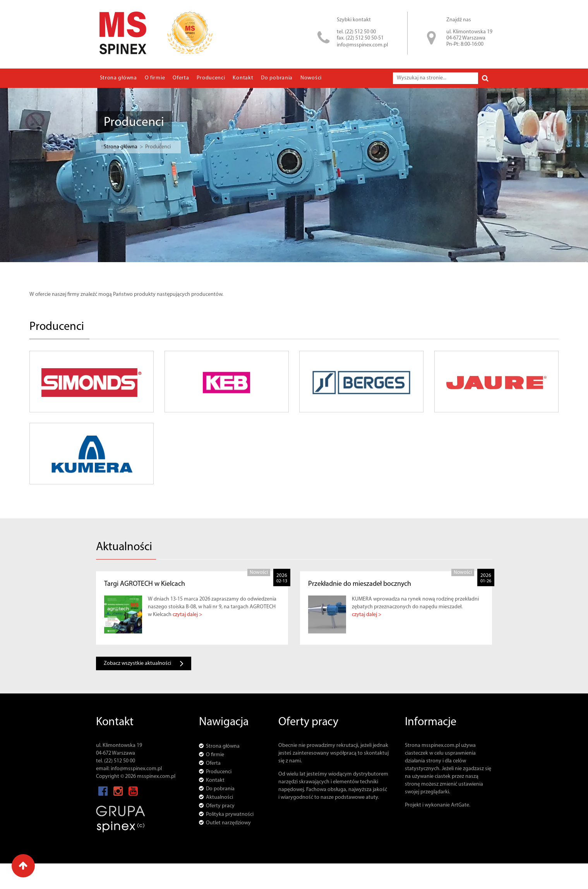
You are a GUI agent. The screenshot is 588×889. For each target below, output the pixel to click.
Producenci (211, 78)
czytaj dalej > (187, 615)
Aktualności (219, 797)
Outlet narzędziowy (228, 823)
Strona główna (118, 78)
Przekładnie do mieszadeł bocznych (360, 584)
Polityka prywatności (230, 814)
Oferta (181, 78)
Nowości (311, 78)
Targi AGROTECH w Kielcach (145, 584)
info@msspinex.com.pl (362, 45)
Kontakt (243, 78)
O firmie (155, 78)
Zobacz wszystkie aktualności (144, 663)
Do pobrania (277, 78)
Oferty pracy (220, 806)
